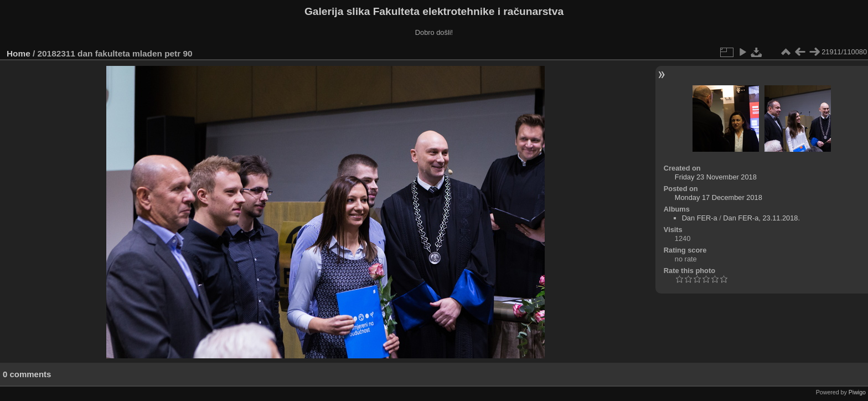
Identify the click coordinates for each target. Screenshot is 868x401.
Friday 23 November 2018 (716, 177)
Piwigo (857, 392)
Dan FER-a (700, 218)
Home (19, 53)
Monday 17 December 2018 (719, 197)
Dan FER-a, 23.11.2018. (761, 218)
